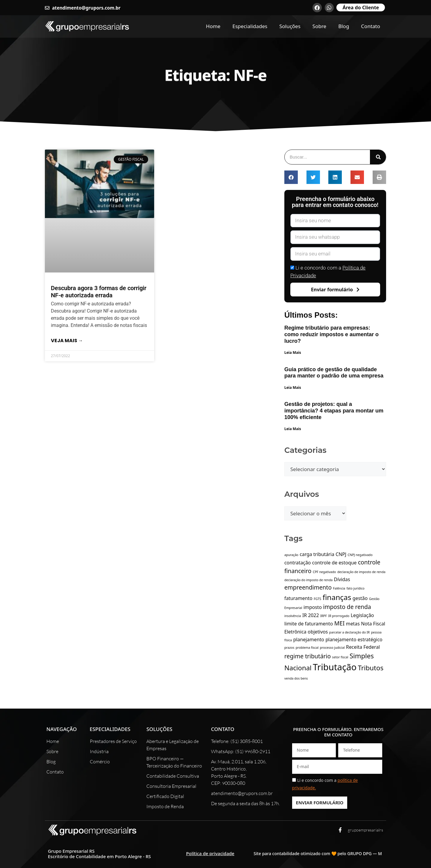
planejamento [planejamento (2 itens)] (309, 639)
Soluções (290, 26)
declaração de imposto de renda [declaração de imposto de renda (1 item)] (361, 572)
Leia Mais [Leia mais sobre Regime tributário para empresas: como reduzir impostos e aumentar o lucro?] (293, 352)
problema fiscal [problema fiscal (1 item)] (307, 648)
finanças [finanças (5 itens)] (337, 597)
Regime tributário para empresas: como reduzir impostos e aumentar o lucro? (331, 334)
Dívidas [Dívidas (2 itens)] (342, 579)
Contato (371, 26)
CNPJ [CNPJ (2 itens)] (341, 554)
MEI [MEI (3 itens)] (340, 623)
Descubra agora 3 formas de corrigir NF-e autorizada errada (99, 292)
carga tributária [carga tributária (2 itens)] (317, 554)
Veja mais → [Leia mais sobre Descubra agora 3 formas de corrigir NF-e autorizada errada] (67, 341)
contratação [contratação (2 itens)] (298, 563)
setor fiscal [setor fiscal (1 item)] (340, 657)
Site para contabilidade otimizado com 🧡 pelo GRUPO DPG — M (318, 853)
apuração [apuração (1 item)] (291, 555)
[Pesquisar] (378, 157)
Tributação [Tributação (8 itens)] (335, 667)
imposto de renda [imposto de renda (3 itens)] (347, 607)
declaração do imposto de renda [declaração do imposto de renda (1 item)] (308, 580)
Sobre (319, 26)
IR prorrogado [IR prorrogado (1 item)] (339, 616)
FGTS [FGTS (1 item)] (317, 599)
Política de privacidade (210, 853)
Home (213, 26)
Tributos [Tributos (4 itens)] (371, 668)
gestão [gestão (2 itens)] (360, 598)
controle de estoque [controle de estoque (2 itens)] (334, 563)
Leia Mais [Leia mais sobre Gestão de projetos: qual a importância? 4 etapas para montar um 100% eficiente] (293, 429)
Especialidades (250, 26)
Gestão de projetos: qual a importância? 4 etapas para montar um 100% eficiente (334, 411)
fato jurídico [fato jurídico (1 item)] (356, 588)
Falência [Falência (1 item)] (339, 588)
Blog (344, 26)
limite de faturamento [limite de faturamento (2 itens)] (309, 624)
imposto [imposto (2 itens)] (313, 607)
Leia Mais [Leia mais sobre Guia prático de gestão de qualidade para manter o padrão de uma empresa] (293, 387)
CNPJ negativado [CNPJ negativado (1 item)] (360, 555)
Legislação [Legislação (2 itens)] (362, 615)
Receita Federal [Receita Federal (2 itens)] (363, 647)
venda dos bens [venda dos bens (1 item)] (296, 678)
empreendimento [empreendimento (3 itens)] (308, 587)
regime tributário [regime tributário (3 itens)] (308, 656)
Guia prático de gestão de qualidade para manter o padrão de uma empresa (334, 373)
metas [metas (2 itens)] (353, 624)
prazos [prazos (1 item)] (289, 648)
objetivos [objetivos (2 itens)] (318, 632)
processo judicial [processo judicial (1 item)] (332, 648)
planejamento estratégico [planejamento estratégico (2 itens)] (354, 639)
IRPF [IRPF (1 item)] (324, 616)
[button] (291, 177)
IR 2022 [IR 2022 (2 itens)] (311, 615)
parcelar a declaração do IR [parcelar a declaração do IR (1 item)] (349, 632)
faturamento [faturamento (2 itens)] (298, 598)
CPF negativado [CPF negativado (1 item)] (324, 572)
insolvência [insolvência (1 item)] (293, 616)
